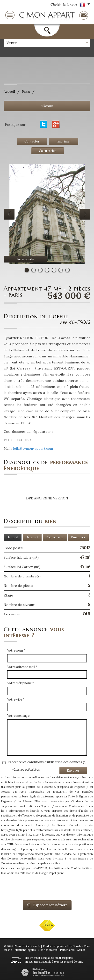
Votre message (18, 716)
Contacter (32, 141)
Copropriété (55, 537)
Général (12, 537)
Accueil (9, 92)
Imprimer (64, 141)
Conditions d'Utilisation (20, 873)
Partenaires (67, 950)
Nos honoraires (48, 950)
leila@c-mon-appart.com (33, 448)
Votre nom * (16, 650)
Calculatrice (48, 151)
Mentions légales (25, 950)
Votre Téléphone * (21, 683)
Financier (78, 537)
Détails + (32, 537)
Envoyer (73, 770)
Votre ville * (16, 699)
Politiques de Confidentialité (71, 868)
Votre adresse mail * (22, 667)
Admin (81, 950)
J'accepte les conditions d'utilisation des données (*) (47, 762)
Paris (26, 92)
